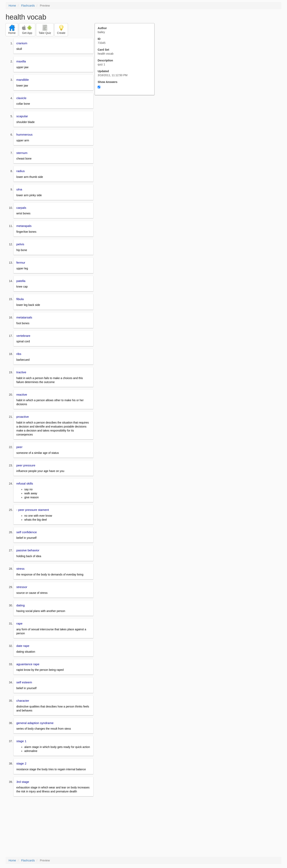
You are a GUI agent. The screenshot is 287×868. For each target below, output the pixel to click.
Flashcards (28, 6)
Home (12, 6)
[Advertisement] (127, 134)
